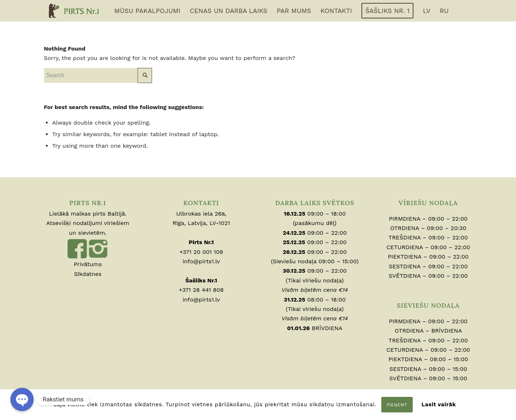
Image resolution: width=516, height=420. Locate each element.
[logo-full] (72, 11)
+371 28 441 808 (201, 290)
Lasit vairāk (439, 404)
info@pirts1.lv (201, 261)
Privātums (88, 264)
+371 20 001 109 (201, 252)
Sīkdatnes (88, 274)
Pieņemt (397, 405)
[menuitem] (148, 11)
